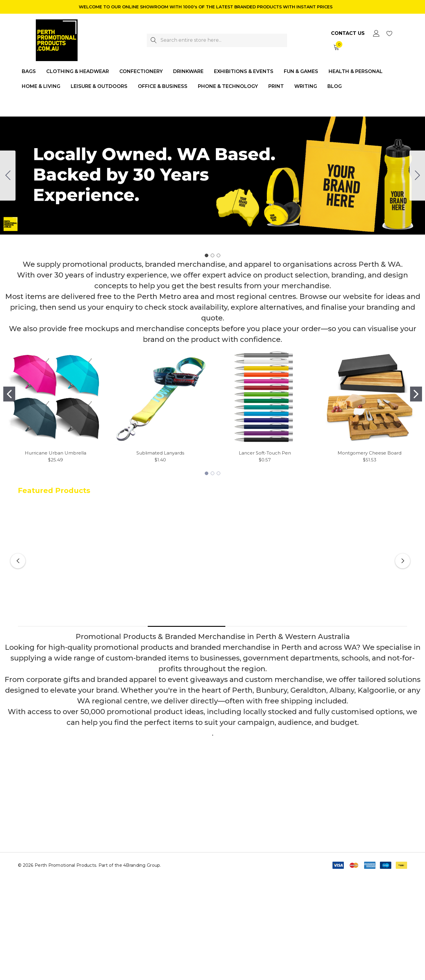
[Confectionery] (141, 72)
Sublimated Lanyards (160, 453)
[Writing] (306, 86)
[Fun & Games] (301, 72)
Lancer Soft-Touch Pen (265, 453)
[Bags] (29, 72)
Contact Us (348, 33)
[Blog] (334, 86)
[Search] (154, 40)
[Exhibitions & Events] (244, 72)
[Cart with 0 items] (336, 47)
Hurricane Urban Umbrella (56, 453)
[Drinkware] (188, 72)
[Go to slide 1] (207, 255)
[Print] (276, 87)
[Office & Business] (163, 87)
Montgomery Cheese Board (369, 453)
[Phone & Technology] (228, 87)
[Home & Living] (41, 87)
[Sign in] (376, 33)
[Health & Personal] (356, 72)
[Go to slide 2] (417, 176)
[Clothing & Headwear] (78, 72)
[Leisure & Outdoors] (99, 87)
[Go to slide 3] (8, 176)
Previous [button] (18, 561)
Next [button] (403, 561)
